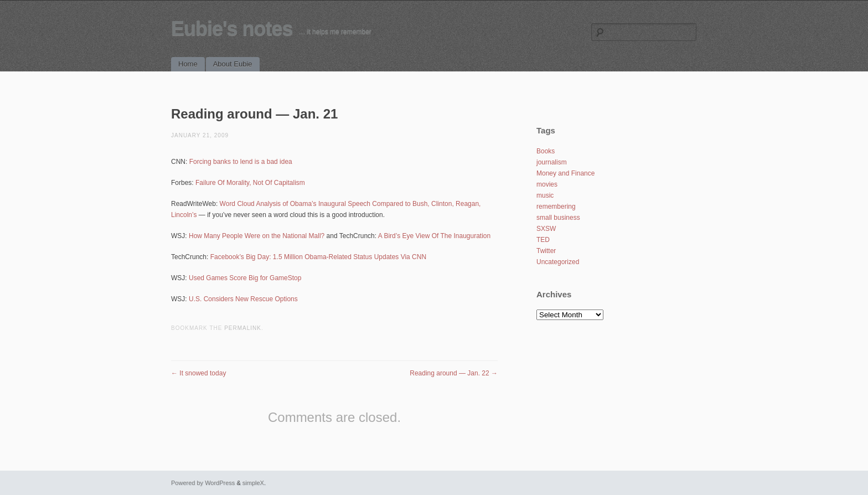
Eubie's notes (232, 29)
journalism (552, 162)
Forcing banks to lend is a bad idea (241, 162)
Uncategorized (558, 262)
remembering (556, 207)
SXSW (546, 229)
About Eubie (233, 64)
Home (188, 64)
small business (558, 218)
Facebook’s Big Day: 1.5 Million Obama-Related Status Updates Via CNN (318, 257)
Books (546, 151)
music (545, 195)
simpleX (253, 483)
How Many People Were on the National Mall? (257, 236)
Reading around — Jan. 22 (454, 373)
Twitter (546, 251)
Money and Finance (565, 173)
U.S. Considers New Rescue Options (243, 299)
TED (543, 240)
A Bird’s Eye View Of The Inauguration (434, 236)
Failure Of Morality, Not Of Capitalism (250, 183)
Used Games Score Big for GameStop (245, 278)
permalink (243, 328)
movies (547, 184)
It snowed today (198, 373)
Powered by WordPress (203, 483)
